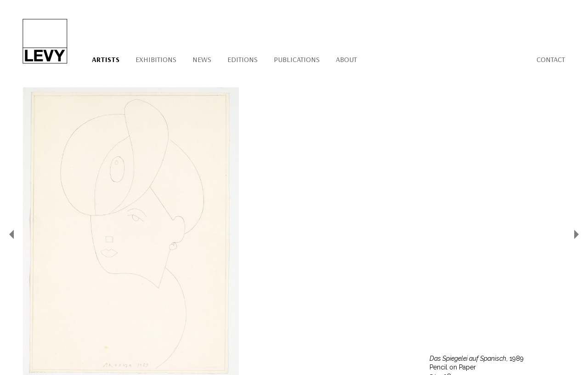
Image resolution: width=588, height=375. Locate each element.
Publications (297, 59)
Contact (551, 59)
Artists (106, 59)
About (346, 59)
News (202, 59)
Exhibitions (156, 59)
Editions (243, 59)
